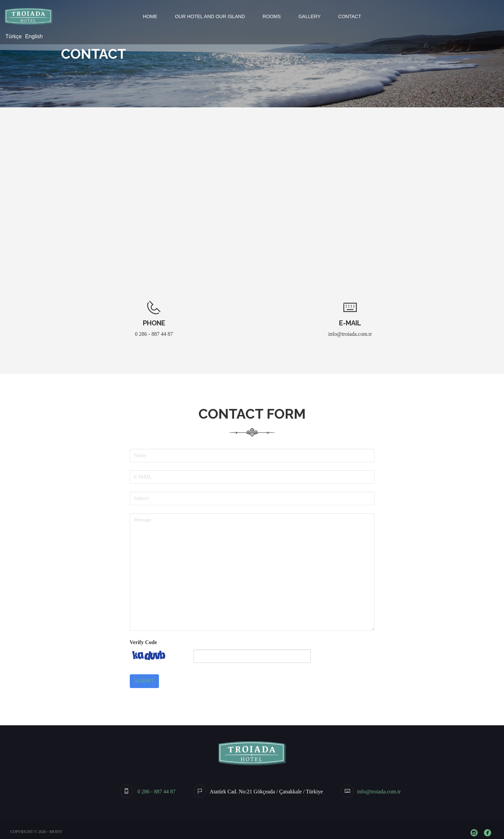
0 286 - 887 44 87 (154, 334)
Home (150, 16)
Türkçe (14, 36)
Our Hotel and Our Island (210, 16)
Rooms (272, 16)
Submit (144, 681)
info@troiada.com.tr (350, 334)
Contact (350, 16)
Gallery (310, 16)
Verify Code (144, 642)
